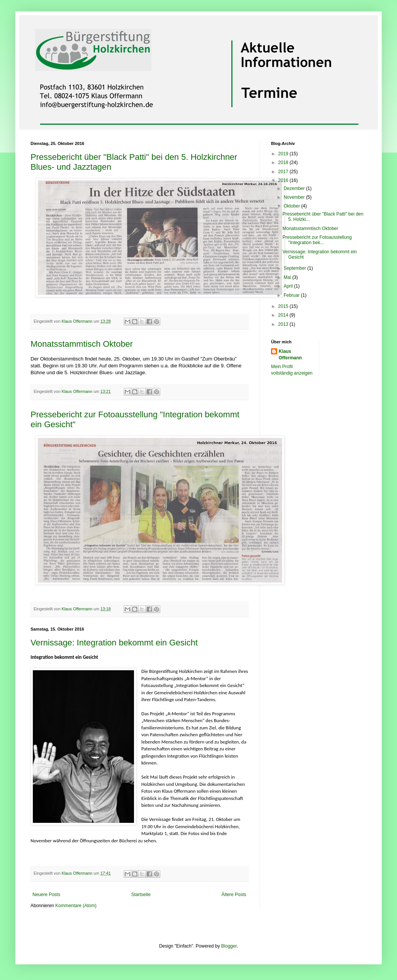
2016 (284, 180)
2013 (284, 324)
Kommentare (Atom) (76, 906)
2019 (284, 154)
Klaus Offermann (290, 355)
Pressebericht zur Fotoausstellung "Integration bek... (317, 240)
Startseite (141, 895)
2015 (284, 306)
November (295, 197)
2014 (284, 315)
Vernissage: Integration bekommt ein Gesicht (114, 643)
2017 (284, 172)
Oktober (292, 206)
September (295, 268)
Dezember (295, 188)
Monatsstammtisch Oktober (82, 344)
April (289, 286)
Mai (288, 277)
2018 (284, 163)
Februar (292, 295)
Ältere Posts (234, 895)
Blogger (229, 946)
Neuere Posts (46, 895)
